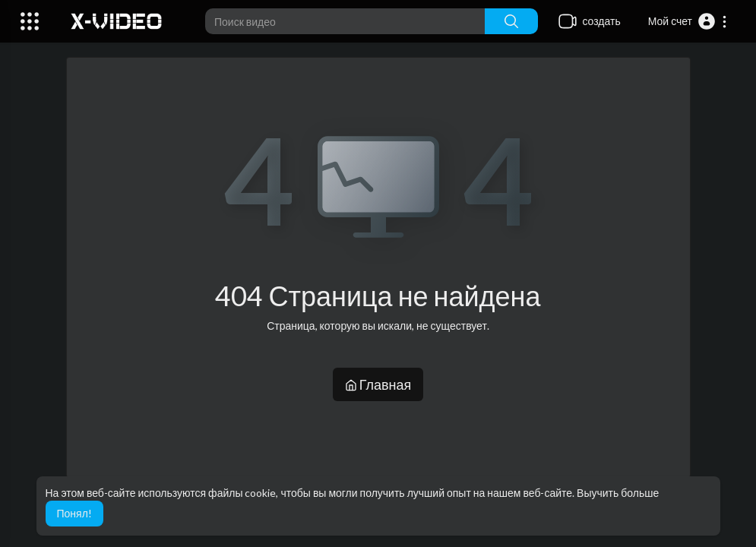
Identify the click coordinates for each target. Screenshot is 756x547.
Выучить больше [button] (618, 493)
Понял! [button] (74, 513)
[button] (688, 21)
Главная (378, 384)
